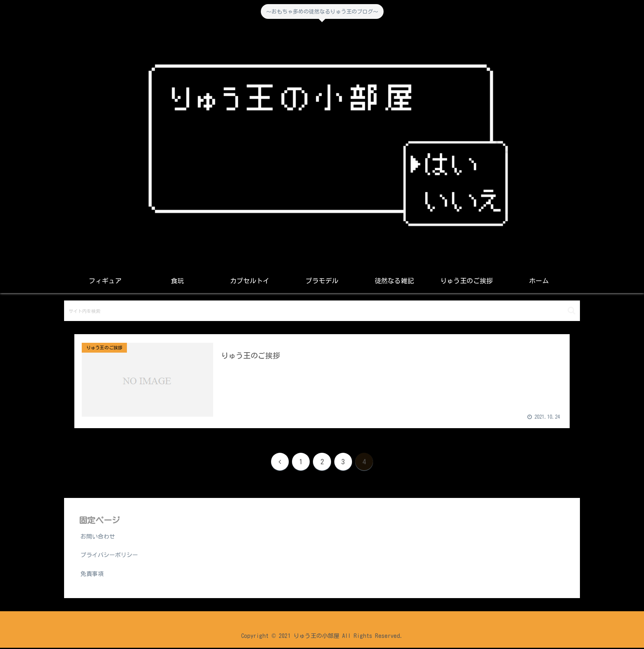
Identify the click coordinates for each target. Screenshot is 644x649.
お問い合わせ (98, 538)
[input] (322, 311)
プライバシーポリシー (109, 556)
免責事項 (92, 575)
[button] (572, 311)
